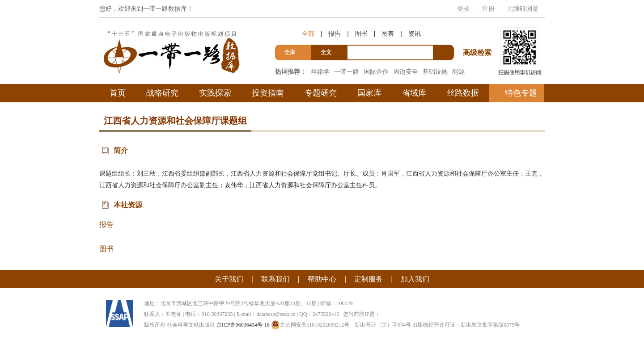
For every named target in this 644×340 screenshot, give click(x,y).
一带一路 (347, 71)
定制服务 (369, 279)
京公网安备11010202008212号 (310, 325)
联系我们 (275, 279)
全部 (308, 34)
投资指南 (268, 93)
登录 (463, 8)
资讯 (415, 34)
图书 (361, 34)
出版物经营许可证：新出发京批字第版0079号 (466, 325)
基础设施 (435, 71)
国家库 (369, 93)
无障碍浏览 (523, 8)
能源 (458, 71)
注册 (488, 8)
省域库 (414, 93)
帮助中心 (322, 279)
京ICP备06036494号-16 (243, 325)
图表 (388, 34)
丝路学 (320, 71)
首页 (118, 93)
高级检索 (479, 36)
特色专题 (521, 93)
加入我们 (415, 279)
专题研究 (321, 93)
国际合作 (376, 71)
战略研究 (162, 93)
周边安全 (406, 71)
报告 (335, 34)
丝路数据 (463, 93)
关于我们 (229, 279)
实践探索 (215, 93)
